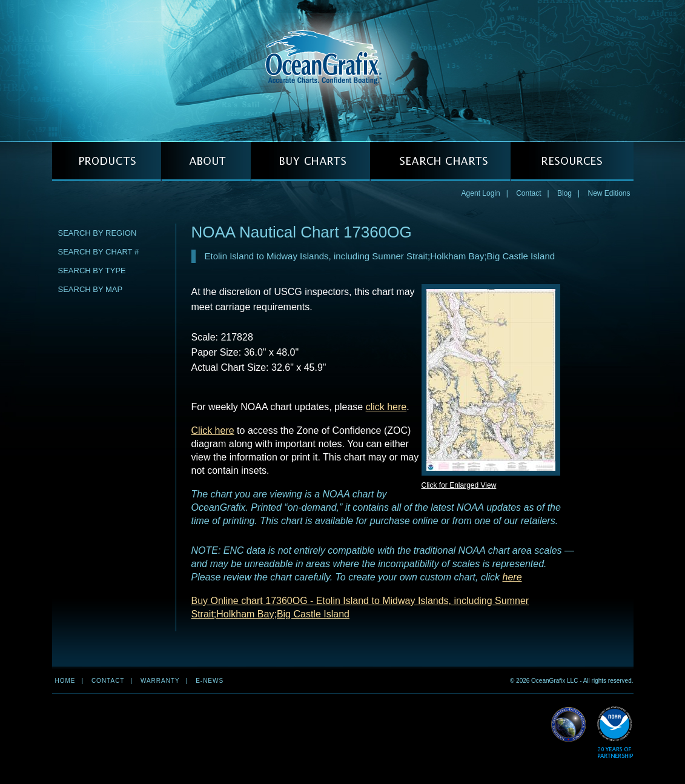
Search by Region (98, 233)
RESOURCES (572, 161)
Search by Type (92, 271)
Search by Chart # (99, 252)
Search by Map (91, 289)
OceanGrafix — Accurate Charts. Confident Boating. (343, 70)
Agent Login (481, 193)
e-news (210, 681)
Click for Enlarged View (459, 485)
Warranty (160, 681)
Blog (564, 193)
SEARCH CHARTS (440, 161)
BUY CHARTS (310, 161)
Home (65, 681)
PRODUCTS (107, 161)
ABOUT (206, 161)
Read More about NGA (569, 725)
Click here (213, 430)
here (512, 577)
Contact (528, 193)
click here (386, 407)
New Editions (609, 193)
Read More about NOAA (615, 733)
